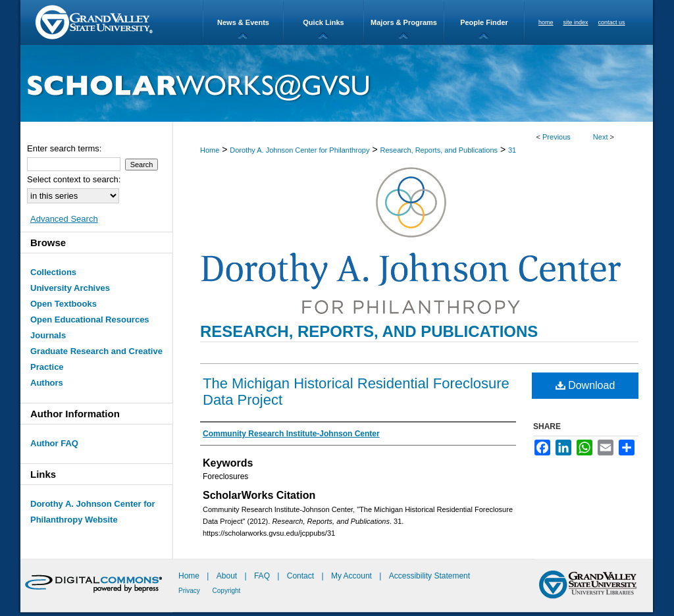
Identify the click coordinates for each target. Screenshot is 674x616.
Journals (48, 335)
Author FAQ (54, 443)
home (546, 22)
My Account (352, 576)
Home (210, 150)
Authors (47, 383)
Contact (300, 576)
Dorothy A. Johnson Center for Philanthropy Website (92, 512)
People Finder (484, 22)
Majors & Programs (404, 22)
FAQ (263, 576)
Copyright (227, 591)
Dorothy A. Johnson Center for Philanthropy (299, 150)
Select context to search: (74, 179)
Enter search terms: (64, 148)
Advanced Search (64, 219)
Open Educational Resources (90, 320)
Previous (557, 137)
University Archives (70, 288)
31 (512, 150)
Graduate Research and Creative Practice (96, 359)
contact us (612, 22)
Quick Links (323, 22)
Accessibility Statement (429, 576)
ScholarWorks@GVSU (337, 83)
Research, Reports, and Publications (439, 150)
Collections (53, 272)
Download (585, 385)
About (228, 576)
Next (601, 137)
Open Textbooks (64, 304)
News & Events (243, 22)
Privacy (190, 591)
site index (576, 22)
